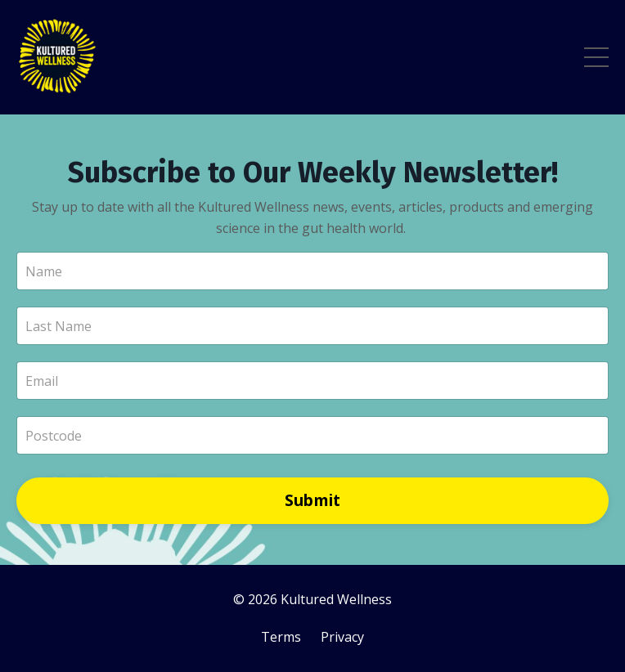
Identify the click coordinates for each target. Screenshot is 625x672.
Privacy (342, 637)
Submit (313, 500)
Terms (281, 637)
